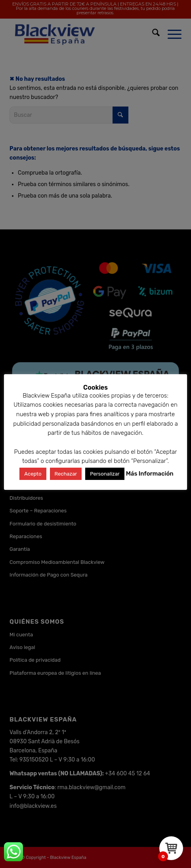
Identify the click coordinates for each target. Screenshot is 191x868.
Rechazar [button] (66, 474)
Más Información (150, 474)
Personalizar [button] (105, 474)
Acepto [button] (33, 474)
